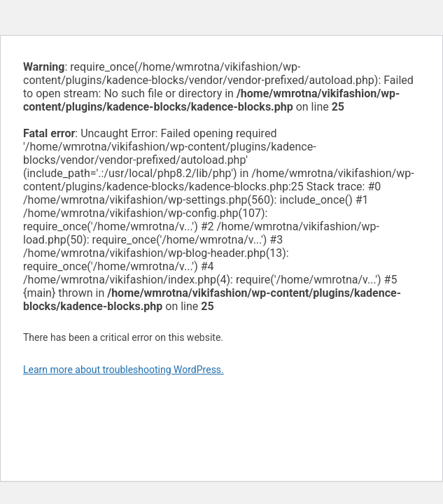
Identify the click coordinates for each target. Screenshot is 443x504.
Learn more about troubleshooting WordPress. (124, 370)
